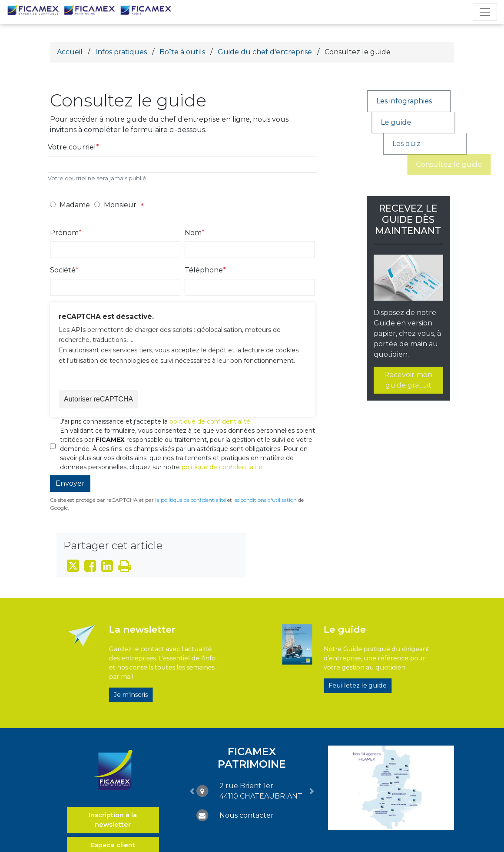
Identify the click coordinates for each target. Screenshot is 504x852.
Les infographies (414, 101)
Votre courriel (72, 147)
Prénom (64, 233)
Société (63, 270)
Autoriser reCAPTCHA (98, 399)
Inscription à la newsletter (113, 820)
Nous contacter (247, 815)
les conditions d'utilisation (265, 500)
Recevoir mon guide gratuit (408, 380)
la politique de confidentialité (191, 500)
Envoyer (70, 483)
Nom (193, 233)
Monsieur (120, 205)
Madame (75, 205)
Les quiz (452, 144)
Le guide (420, 122)
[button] (192, 791)
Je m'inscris (139, 682)
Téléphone (204, 270)
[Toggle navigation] (485, 12)
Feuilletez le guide (356, 676)
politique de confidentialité (210, 421)
